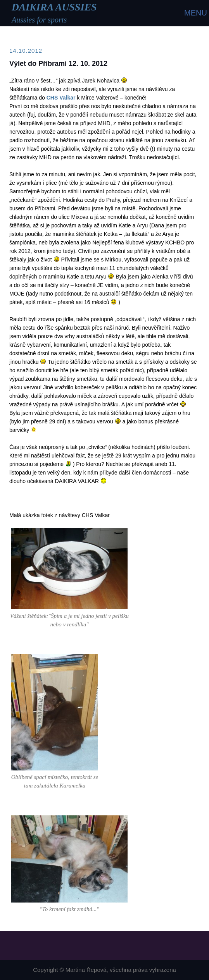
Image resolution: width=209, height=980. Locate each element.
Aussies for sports (39, 20)
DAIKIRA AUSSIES (54, 7)
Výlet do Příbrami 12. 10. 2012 (58, 64)
